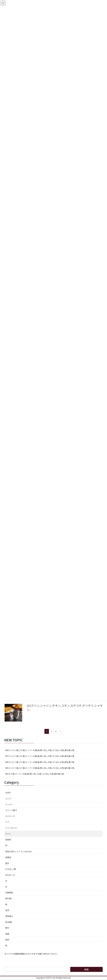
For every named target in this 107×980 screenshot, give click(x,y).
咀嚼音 (8, 857)
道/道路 (9, 922)
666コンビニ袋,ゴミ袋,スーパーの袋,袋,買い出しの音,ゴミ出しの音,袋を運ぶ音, (40, 762)
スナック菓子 (11, 810)
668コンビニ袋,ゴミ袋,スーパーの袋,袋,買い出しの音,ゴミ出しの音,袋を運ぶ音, (40, 750)
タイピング (10, 816)
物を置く (9, 898)
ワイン (8, 834)
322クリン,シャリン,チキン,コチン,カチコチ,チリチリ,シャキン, (65, 707)
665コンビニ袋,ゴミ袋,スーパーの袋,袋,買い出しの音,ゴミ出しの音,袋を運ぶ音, (40, 768)
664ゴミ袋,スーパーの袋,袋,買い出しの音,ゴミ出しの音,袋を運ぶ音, (35, 774)
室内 (7, 863)
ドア (7, 822)
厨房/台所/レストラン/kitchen (19, 851)
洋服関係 (9, 893)
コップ (8, 799)
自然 (7, 910)
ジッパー (9, 804)
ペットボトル (11, 828)
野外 (7, 928)
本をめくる (10, 875)
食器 (7, 934)
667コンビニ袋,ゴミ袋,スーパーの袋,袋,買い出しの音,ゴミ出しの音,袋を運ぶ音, (40, 756)
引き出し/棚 (11, 869)
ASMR (8, 793)
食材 (7, 940)
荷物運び (9, 916)
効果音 (8, 840)
